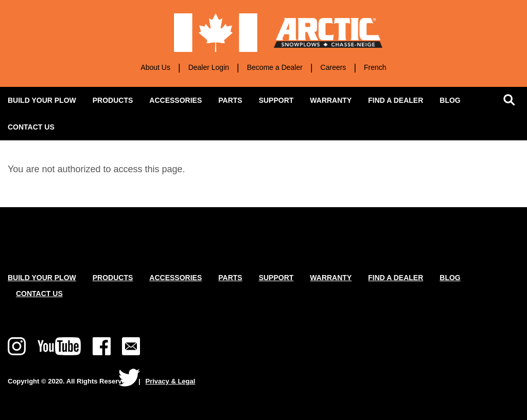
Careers (333, 67)
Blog (450, 100)
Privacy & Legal (171, 381)
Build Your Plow (42, 278)
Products (117, 97)
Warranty (331, 100)
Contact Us (39, 294)
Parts (230, 100)
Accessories (180, 97)
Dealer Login (209, 67)
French (375, 67)
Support (280, 97)
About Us (155, 67)
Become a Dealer (275, 67)
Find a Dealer (396, 100)
